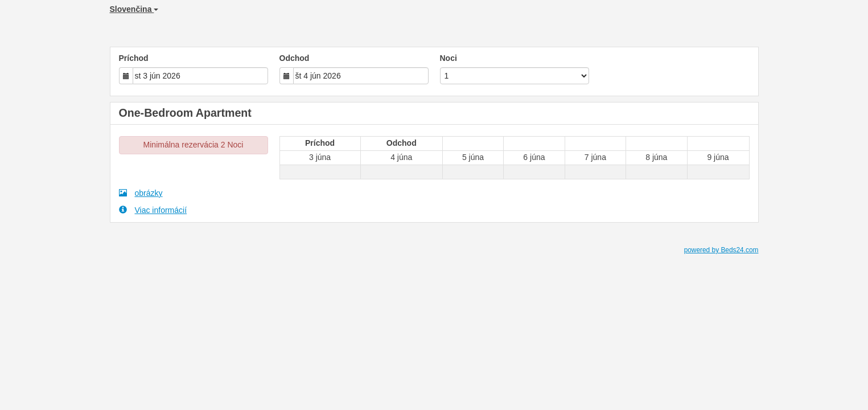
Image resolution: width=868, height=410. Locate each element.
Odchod (295, 58)
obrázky (141, 193)
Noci (449, 58)
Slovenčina (134, 9)
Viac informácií (153, 210)
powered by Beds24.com (721, 250)
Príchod (134, 58)
